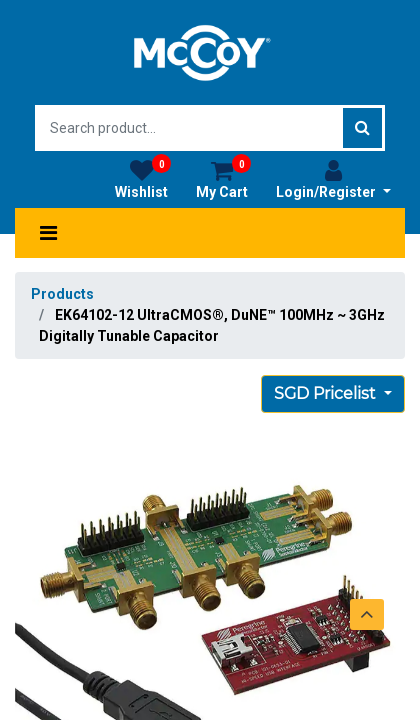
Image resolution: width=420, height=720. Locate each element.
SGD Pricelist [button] (327, 393)
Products (62, 294)
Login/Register (333, 179)
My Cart (223, 179)
